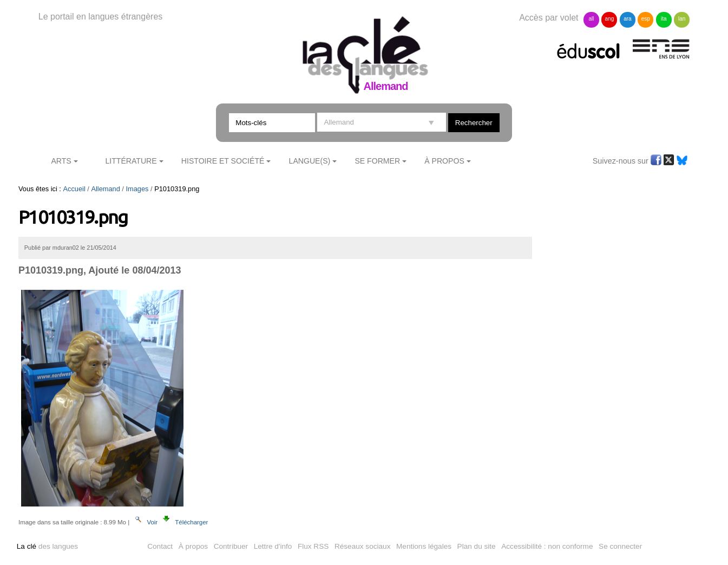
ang (610, 19)
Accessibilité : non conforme (547, 546)
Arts (61, 161)
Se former (377, 161)
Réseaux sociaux (363, 546)
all (591, 19)
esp (646, 19)
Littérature (131, 161)
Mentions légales (424, 546)
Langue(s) (310, 161)
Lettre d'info (273, 546)
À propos (193, 546)
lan (682, 19)
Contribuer (231, 546)
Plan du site (477, 546)
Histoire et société (223, 161)
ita (664, 19)
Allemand (105, 189)
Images (137, 189)
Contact (160, 546)
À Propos (444, 161)
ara (627, 19)
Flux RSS (313, 546)
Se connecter (620, 546)
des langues (47, 546)
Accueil (74, 189)
